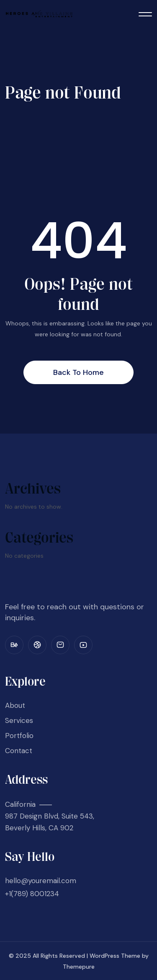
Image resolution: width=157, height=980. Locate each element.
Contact (19, 751)
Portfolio (19, 736)
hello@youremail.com (41, 881)
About (15, 705)
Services (19, 720)
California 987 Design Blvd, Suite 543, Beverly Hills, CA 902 (50, 816)
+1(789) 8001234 (32, 894)
